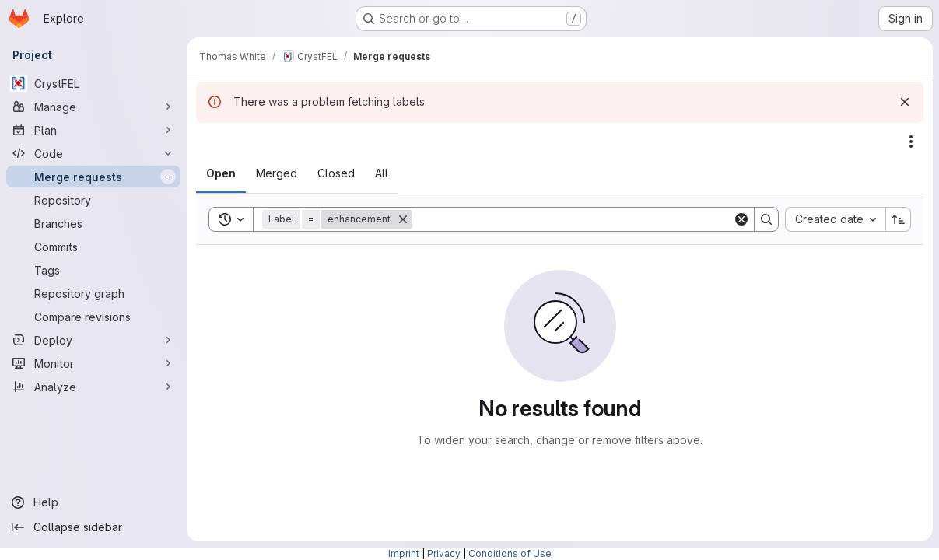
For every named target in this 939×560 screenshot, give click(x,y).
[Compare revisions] (93, 317)
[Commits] (93, 247)
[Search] (573, 219)
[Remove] (403, 219)
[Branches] (93, 223)
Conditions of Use (510, 553)
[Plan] (93, 130)
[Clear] (741, 219)
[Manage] (93, 107)
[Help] (93, 502)
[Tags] (93, 270)
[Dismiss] (905, 102)
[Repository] (93, 200)
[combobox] (835, 219)
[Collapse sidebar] (93, 527)
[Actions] (911, 142)
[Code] (93, 153)
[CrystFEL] (93, 83)
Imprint (404, 553)
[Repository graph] (93, 293)
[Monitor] (93, 363)
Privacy (444, 553)
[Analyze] (93, 387)
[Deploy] (93, 340)
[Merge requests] (93, 177)
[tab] (221, 173)
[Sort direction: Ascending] (899, 219)
